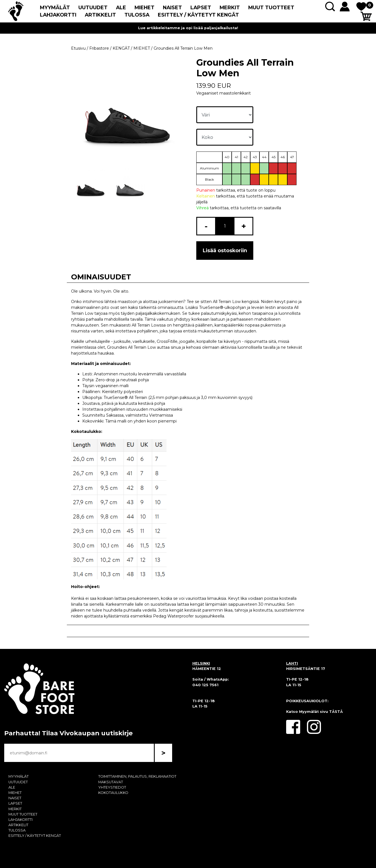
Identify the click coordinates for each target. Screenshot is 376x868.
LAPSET (201, 7)
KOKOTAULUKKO (113, 793)
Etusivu (78, 48)
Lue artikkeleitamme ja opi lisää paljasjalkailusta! (188, 28)
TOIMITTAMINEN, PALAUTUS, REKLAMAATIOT (137, 776)
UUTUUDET (93, 7)
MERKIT (230, 7)
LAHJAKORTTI (58, 15)
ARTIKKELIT (100, 15)
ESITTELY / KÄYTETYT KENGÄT (198, 15)
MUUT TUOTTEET (271, 7)
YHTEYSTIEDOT (112, 787)
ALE (121, 7)
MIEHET (144, 7)
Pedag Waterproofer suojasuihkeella (189, 616)
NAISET (172, 7)
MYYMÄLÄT (55, 7)
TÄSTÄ (336, 712)
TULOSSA (137, 15)
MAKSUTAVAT (111, 782)
